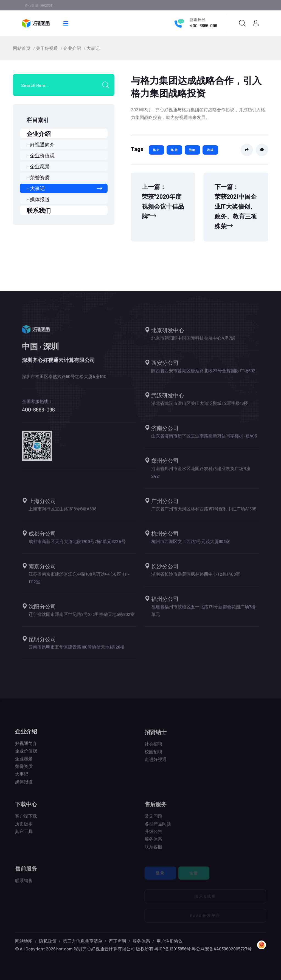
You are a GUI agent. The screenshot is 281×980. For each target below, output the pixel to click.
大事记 (93, 48)
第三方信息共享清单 (83, 941)
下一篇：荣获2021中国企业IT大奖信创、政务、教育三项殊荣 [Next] (236, 206)
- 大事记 (64, 188)
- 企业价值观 (41, 155)
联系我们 (39, 210)
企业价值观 (26, 755)
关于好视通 (47, 48)
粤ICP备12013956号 (172, 949)
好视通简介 (26, 747)
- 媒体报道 (38, 199)
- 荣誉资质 (38, 177)
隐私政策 (48, 941)
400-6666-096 (203, 25)
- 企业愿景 (38, 166)
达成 (210, 150)
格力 (156, 150)
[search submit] (108, 85)
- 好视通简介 (41, 144)
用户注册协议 (170, 941)
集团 (174, 150)
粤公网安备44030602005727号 (222, 949)
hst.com (64, 949)
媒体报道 (24, 785)
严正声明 (117, 941)
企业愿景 (24, 762)
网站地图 (24, 941)
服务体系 (141, 941)
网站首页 (22, 48)
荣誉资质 (24, 770)
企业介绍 (72, 48)
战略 (192, 150)
